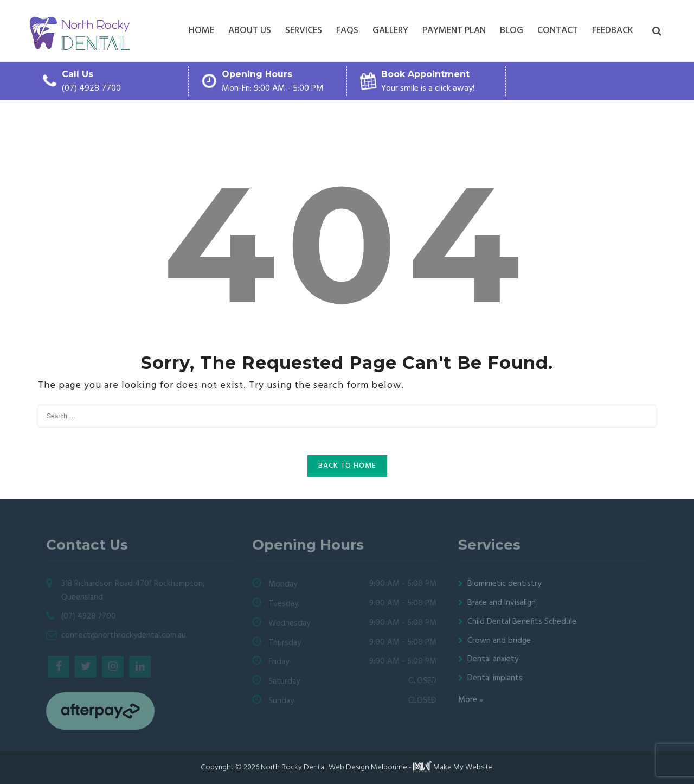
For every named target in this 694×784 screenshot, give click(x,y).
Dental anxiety (493, 659)
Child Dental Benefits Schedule (522, 622)
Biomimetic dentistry (504, 584)
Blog (512, 31)
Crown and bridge (499, 641)
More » (471, 700)
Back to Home (347, 466)
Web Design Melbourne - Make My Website (411, 767)
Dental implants (495, 678)
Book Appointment (425, 74)
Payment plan (454, 31)
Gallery (390, 31)
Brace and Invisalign (502, 603)
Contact (558, 31)
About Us (250, 31)
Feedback (613, 31)
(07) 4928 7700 (91, 88)
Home (201, 31)
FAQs (347, 31)
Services (304, 31)
